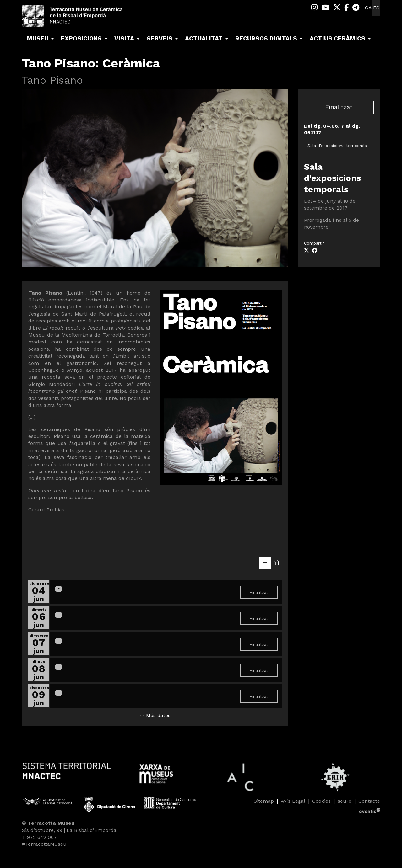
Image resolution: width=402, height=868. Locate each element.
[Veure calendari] (276, 563)
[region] (155, 178)
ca (368, 8)
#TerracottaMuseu (44, 844)
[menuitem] (314, 8)
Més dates (155, 715)
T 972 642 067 (39, 837)
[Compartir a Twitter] (307, 251)
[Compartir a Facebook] (315, 251)
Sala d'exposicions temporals (337, 146)
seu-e (345, 801)
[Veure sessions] (265, 563)
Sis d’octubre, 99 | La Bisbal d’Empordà (69, 830)
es (376, 8)
